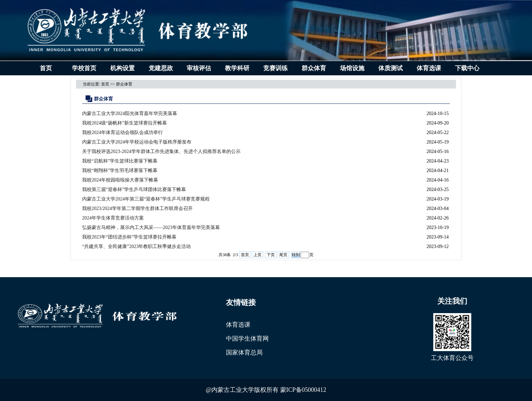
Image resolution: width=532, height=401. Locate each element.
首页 (46, 68)
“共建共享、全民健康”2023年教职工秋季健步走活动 (136, 246)
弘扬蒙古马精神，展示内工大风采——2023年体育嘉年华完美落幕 (151, 227)
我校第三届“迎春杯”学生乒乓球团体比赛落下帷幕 (134, 189)
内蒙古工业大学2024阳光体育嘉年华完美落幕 (130, 113)
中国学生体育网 (247, 339)
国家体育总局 (244, 352)
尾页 (283, 255)
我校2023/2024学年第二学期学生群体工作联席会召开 (137, 208)
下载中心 (467, 68)
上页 (258, 255)
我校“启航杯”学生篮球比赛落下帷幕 (120, 161)
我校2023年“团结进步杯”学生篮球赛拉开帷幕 (129, 237)
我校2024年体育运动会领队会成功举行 (122, 132)
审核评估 (199, 68)
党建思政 (161, 68)
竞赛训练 (275, 68)
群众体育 (314, 68)
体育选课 (429, 68)
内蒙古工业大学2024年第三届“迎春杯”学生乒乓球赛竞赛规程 (146, 199)
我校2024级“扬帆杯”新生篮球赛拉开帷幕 (125, 123)
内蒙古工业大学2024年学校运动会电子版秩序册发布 (137, 142)
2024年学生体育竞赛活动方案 (113, 218)
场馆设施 (352, 68)
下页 (271, 255)
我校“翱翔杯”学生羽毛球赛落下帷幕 (120, 170)
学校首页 (84, 68)
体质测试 (391, 68)
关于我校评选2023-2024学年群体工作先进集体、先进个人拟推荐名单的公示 (161, 151)
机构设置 (122, 68)
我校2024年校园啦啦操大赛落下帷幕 (120, 180)
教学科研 (237, 68)
